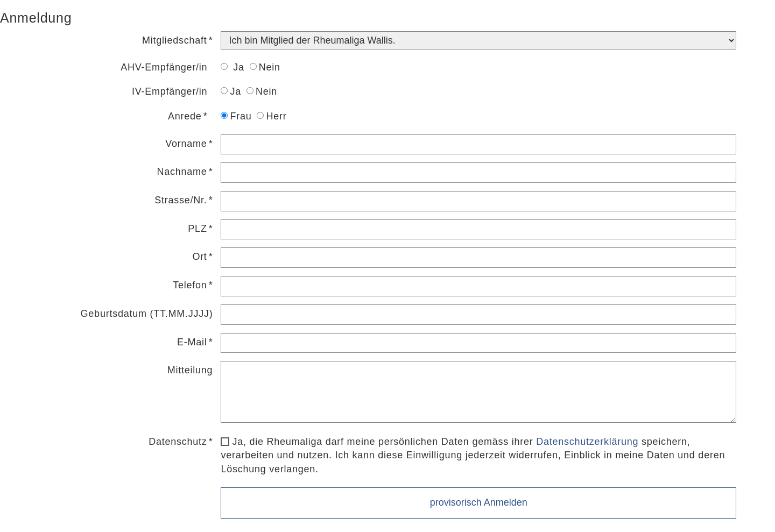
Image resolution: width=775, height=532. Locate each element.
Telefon (190, 285)
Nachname (182, 172)
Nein (265, 67)
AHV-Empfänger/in (164, 67)
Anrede (185, 116)
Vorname (186, 144)
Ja (232, 67)
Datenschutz (178, 442)
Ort (199, 257)
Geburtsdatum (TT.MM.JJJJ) (147, 314)
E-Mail (192, 342)
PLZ (197, 229)
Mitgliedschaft (175, 40)
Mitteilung (190, 370)
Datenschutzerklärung (587, 442)
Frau (236, 116)
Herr (272, 116)
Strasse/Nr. (181, 200)
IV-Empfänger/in (170, 91)
